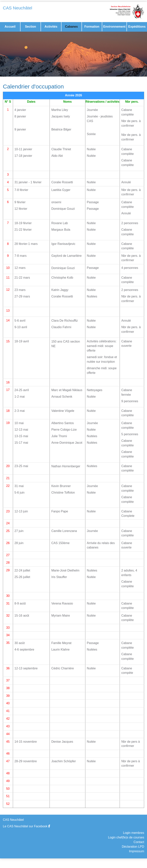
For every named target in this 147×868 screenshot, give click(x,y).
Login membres (134, 833)
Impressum (137, 851)
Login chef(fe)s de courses (126, 837)
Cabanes (71, 27)
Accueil (10, 27)
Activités (51, 27)
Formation (92, 27)
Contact (139, 842)
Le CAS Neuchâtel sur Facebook (27, 826)
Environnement (114, 27)
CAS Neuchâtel (18, 8)
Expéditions (137, 27)
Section (30, 27)
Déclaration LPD (133, 847)
